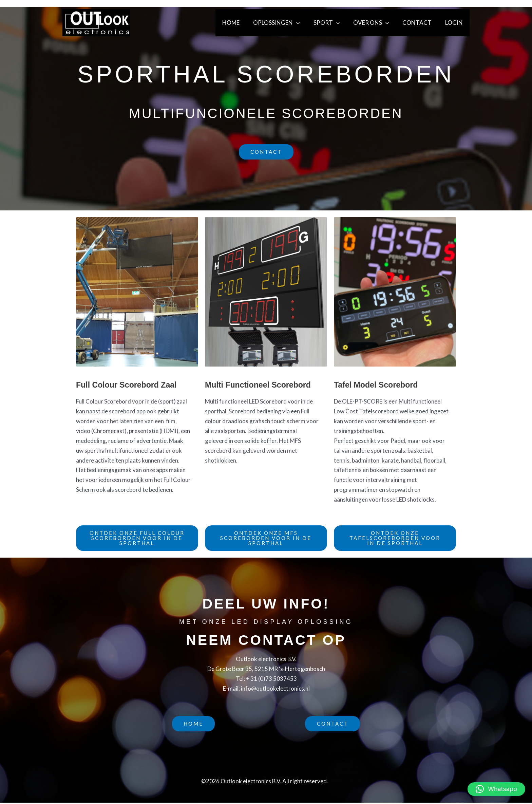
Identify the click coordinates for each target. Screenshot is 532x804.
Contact (420, 23)
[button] (305, 23)
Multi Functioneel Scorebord (260, 385)
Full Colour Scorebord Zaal (128, 385)
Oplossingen (286, 23)
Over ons (376, 23)
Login (455, 23)
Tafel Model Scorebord (377, 385)
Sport (334, 23)
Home (242, 23)
